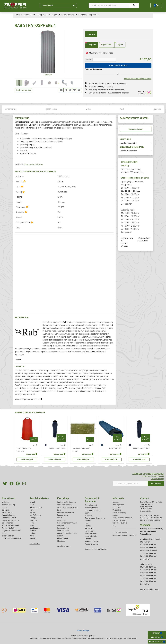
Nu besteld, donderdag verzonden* (108, 83)
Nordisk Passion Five (57, 448)
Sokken (5, 507)
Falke (32, 523)
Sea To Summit (35, 515)
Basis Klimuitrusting (65, 505)
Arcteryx (33, 518)
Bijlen (59, 510)
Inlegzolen (61, 525)
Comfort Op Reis (8, 528)
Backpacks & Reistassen (66, 502)
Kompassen (89, 531)
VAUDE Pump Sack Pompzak (24, 450)
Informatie (118, 498)
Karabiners (89, 528)
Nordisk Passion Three (141, 448)
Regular (119, 44)
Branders (88, 515)
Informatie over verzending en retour (138, 79)
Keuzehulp (63, 498)
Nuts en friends (91, 536)
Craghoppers (35, 528)
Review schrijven (136, 129)
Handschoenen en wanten (67, 523)
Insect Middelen (8, 536)
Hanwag (33, 538)
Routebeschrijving (119, 513)
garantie (157, 109)
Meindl (32, 502)
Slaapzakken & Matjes (34, 164)
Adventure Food (36, 507)
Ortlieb (32, 536)
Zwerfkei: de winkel (120, 520)
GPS (87, 523)
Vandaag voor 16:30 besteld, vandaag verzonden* (151, 531)
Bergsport (6, 510)
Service (115, 515)
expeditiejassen (58, 352)
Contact (116, 502)
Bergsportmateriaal (92, 510)
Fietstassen (62, 520)
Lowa (32, 505)
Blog (114, 525)
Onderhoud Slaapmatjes (128, 151)
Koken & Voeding (8, 505)
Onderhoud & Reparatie (92, 500)
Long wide (90, 44)
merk (122, 109)
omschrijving (11, 109)
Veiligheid (5, 502)
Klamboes (61, 541)
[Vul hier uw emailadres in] (130, 483)
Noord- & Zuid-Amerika (10, 525)
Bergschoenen (7, 523)
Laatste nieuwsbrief (120, 533)
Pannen (88, 539)
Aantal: (89, 60)
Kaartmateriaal (63, 531)
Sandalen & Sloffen (9, 518)
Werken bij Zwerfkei (120, 523)
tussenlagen (79, 352)
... (33, 15)
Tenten (4, 533)
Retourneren (117, 507)
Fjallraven (33, 533)
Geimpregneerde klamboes (95, 518)
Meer (18, 360)
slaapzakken (92, 322)
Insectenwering (63, 528)
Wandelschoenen (8, 515)
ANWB (32, 525)
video (88, 109)
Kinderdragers (63, 538)
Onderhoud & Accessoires (12, 538)
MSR (31, 510)
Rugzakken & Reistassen (11, 531)
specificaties (51, 109)
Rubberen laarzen (92, 544)
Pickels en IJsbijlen (92, 541)
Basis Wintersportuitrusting (68, 507)
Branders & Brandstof (66, 513)
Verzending (117, 510)
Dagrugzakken (63, 515)
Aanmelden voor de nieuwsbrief (124, 535)
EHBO (59, 518)
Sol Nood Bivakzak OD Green (81, 450)
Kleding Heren (7, 513)
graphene (91, 34)
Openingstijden (118, 505)
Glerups (33, 513)
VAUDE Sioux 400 (115, 448)
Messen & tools (91, 534)
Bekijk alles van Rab (23, 90)
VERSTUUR (156, 483)
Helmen (88, 526)
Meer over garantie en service (28, 399)
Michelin (33, 531)
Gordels (88, 521)
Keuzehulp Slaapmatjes (128, 143)
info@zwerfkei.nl (144, 238)
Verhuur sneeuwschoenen (122, 518)
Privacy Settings (83, 631)
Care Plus (33, 520)
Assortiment (58, 5)
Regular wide (105, 44)
